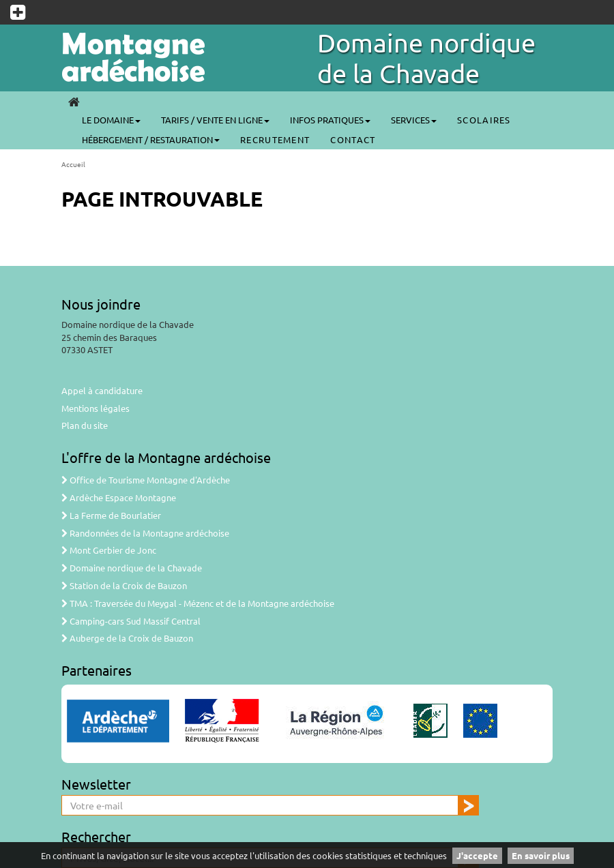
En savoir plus (541, 855)
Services (414, 120)
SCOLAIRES (484, 120)
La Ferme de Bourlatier (111, 515)
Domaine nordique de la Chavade (426, 58)
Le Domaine (111, 120)
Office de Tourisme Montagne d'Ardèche (146, 480)
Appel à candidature (102, 390)
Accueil (73, 164)
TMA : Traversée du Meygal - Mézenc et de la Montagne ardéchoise (198, 603)
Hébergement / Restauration (151, 139)
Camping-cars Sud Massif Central (131, 621)
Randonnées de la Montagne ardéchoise (145, 533)
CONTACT (353, 139)
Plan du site (85, 425)
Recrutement (275, 139)
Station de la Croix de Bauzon (124, 585)
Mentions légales (96, 408)
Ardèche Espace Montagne (119, 497)
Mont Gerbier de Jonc (109, 550)
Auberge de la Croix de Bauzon (127, 638)
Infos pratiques (330, 120)
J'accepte (477, 855)
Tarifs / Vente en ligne (215, 120)
